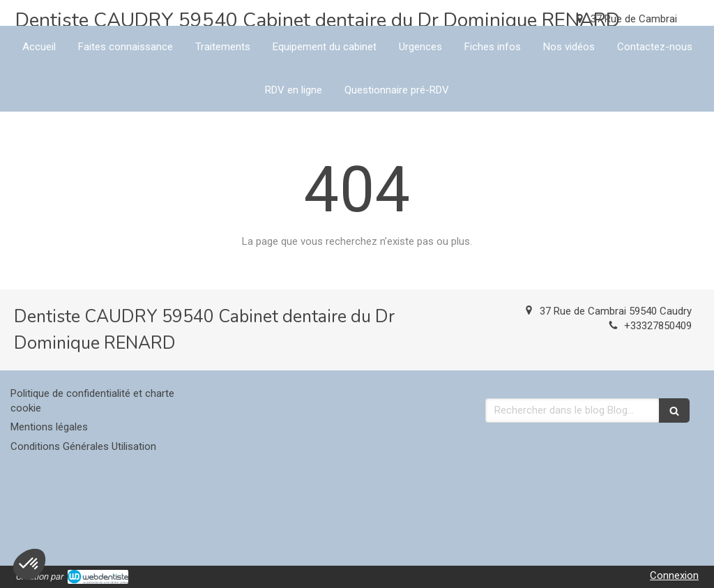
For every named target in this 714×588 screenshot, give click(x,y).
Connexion (674, 575)
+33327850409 (658, 326)
